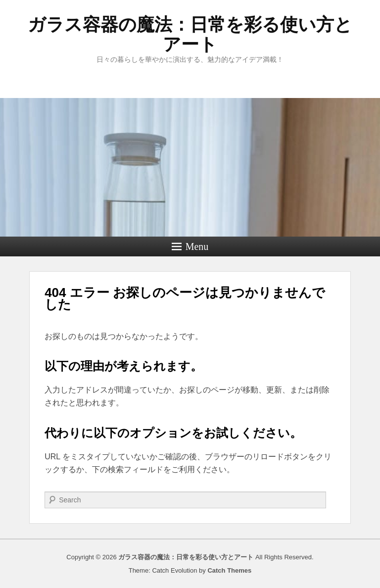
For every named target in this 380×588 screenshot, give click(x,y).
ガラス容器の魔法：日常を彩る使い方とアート (190, 34)
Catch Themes (229, 570)
